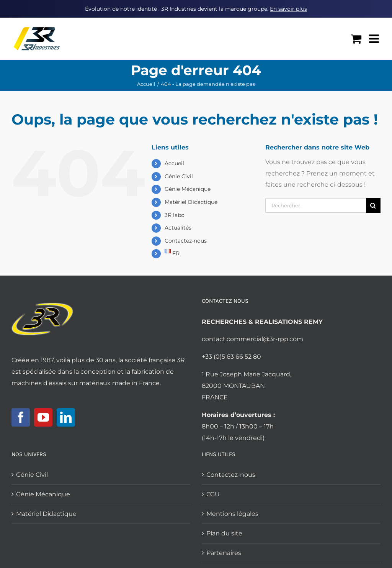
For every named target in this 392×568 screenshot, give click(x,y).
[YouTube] (43, 417)
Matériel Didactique (191, 202)
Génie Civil (179, 176)
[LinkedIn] (66, 417)
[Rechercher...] (316, 205)
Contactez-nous (186, 241)
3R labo (175, 215)
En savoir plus (288, 9)
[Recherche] (373, 205)
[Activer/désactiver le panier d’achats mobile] (356, 39)
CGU (213, 494)
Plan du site (224, 533)
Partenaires (224, 553)
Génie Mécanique (188, 189)
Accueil (174, 163)
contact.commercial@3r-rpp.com (252, 339)
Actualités (178, 228)
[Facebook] (21, 417)
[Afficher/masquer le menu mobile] (375, 39)
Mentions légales (232, 514)
